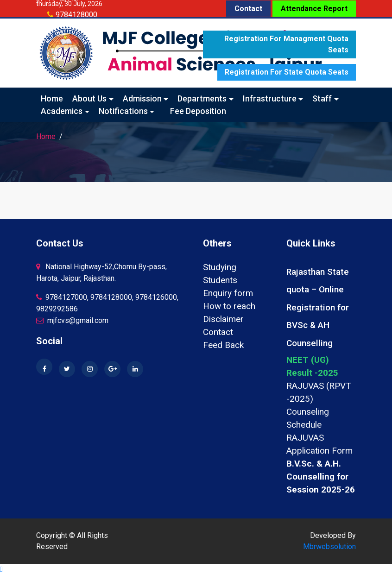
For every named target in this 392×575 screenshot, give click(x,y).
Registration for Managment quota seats (286, 44)
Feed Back (223, 345)
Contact (248, 9)
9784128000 (76, 15)
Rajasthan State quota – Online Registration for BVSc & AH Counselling (318, 307)
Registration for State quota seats (287, 72)
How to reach (229, 306)
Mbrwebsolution (329, 547)
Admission (142, 98)
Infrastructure (270, 98)
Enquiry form (228, 293)
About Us (89, 98)
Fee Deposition (198, 111)
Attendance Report (314, 9)
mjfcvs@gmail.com (72, 320)
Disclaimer (223, 319)
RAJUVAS (305, 438)
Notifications (123, 111)
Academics (62, 111)
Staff (322, 98)
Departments (202, 98)
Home (52, 98)
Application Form (319, 451)
